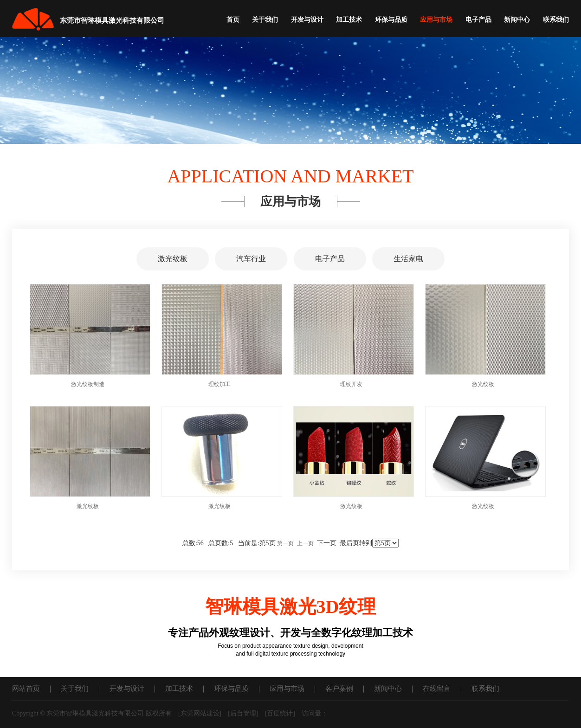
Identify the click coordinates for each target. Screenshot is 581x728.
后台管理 (243, 713)
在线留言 (437, 689)
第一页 (285, 543)
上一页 (305, 543)
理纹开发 (351, 384)
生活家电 (408, 259)
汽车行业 (251, 259)
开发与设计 (307, 20)
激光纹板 (173, 259)
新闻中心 (517, 20)
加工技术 (349, 20)
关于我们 (265, 20)
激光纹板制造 (88, 384)
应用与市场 (436, 20)
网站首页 (26, 689)
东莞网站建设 (200, 713)
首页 (233, 20)
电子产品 (478, 20)
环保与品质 (391, 20)
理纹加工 (219, 384)
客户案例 (339, 689)
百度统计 (280, 713)
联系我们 (556, 20)
